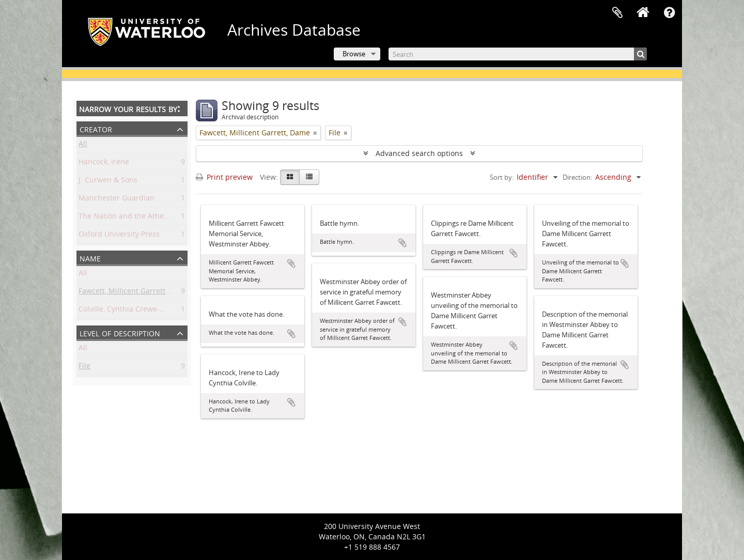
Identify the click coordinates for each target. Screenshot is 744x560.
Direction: (577, 177)
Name (90, 258)
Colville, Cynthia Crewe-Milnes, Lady (141, 311)
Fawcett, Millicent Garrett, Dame (134, 293)
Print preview (224, 177)
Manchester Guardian (117, 200)
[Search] (518, 54)
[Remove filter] (315, 133)
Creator (96, 128)
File (84, 368)
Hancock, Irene (104, 164)
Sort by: (502, 177)
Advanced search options (419, 153)
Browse (354, 54)
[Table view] (309, 177)
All (83, 145)
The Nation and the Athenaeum (133, 218)
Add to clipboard (291, 263)
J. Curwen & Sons (108, 182)
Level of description (120, 332)
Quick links (669, 13)
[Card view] (290, 177)
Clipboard (617, 13)
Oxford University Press (119, 236)
